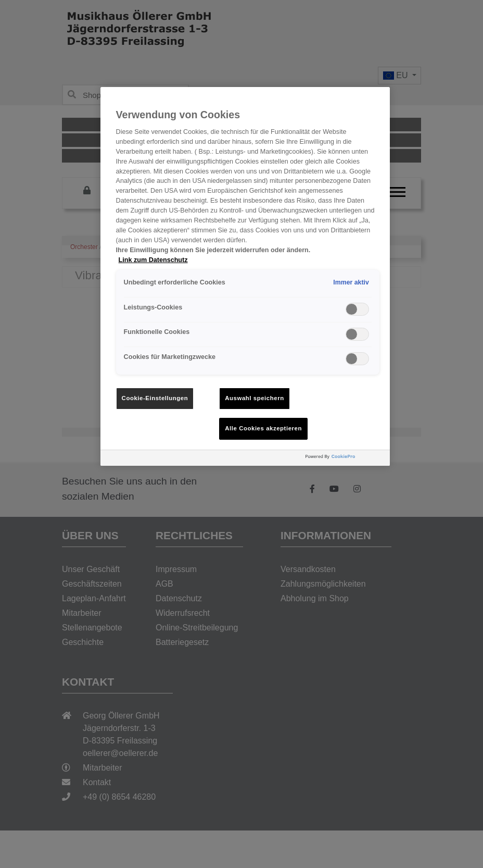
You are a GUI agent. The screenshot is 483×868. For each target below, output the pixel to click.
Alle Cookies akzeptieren (263, 428)
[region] (245, 277)
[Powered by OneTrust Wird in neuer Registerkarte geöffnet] (345, 459)
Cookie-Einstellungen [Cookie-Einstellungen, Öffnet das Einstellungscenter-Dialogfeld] (155, 398)
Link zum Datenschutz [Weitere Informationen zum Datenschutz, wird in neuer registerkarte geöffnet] (153, 260)
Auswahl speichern (254, 398)
